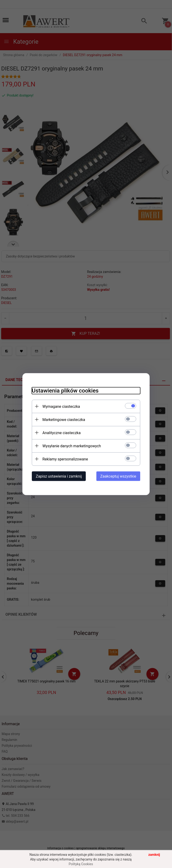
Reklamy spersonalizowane (65, 459)
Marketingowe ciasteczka (64, 419)
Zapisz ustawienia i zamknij (59, 476)
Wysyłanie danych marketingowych (72, 446)
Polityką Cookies (81, 864)
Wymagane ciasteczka (61, 406)
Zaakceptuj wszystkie (118, 476)
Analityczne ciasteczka (61, 433)
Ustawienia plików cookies (65, 390)
